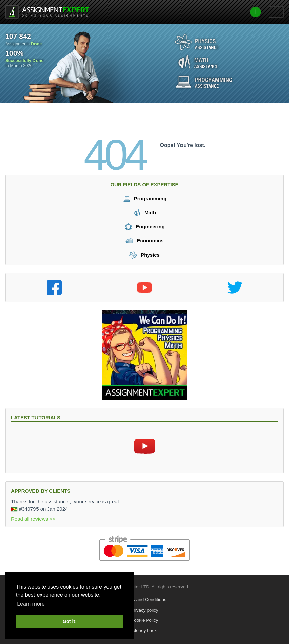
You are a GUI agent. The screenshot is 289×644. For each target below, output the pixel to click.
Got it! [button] (70, 621)
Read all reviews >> (33, 519)
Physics (144, 255)
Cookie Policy (145, 620)
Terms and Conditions (144, 600)
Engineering (144, 227)
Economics (144, 241)
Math (144, 212)
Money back (144, 630)
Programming (145, 198)
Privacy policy (144, 610)
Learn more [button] (31, 604)
